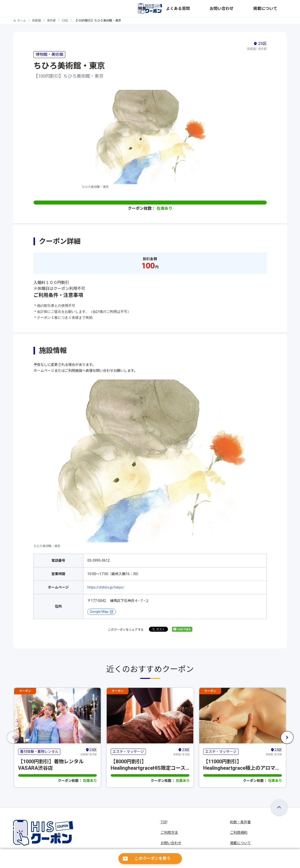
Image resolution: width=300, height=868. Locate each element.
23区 (65, 21)
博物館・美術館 (49, 54)
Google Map (99, 612)
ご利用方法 (169, 833)
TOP (164, 822)
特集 (203, 9)
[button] (287, 737)
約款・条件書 (240, 822)
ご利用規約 (239, 833)
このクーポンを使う (153, 858)
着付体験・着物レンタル (39, 752)
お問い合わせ (250, 9)
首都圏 (36, 21)
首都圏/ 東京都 (89, 752)
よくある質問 (223, 9)
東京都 (51, 21)
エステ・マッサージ (128, 752)
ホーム (22, 21)
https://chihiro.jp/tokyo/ (106, 587)
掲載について (277, 9)
